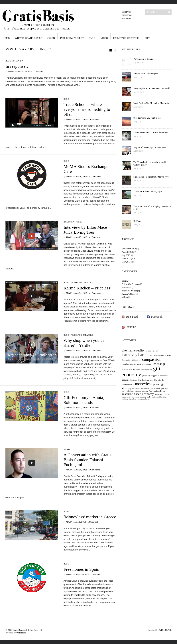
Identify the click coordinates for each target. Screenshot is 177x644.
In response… (18, 66)
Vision (51, 38)
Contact (126, 12)
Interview (18, 61)
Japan (126, 379)
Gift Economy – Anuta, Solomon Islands (84, 400)
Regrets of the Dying (157, 391)
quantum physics (141, 391)
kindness (134, 380)
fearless (125, 370)
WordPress (21, 633)
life (140, 380)
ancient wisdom (152, 351)
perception (145, 388)
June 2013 (126, 259)
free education (146, 370)
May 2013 (126, 262)
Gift (147, 38)
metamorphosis (128, 384)
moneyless (144, 384)
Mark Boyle (159, 380)
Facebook (127, 15)
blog (151, 355)
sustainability (157, 397)
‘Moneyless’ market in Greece (90, 517)
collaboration (136, 360)
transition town (143, 399)
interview (164, 376)
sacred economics (162, 394)
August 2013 (127, 252)
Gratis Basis (18, 630)
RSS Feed (132, 317)
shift (149, 397)
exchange (159, 364)
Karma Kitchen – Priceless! (88, 288)
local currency (148, 380)
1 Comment (94, 119)
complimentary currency (131, 364)
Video (104, 38)
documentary (147, 364)
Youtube (126, 18)
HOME (6, 38)
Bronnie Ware (159, 355)
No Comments (37, 71)
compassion (152, 359)
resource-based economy (138, 394)
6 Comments (94, 470)
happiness (155, 376)
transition (133, 399)
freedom (137, 370)
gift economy (141, 372)
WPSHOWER (165, 630)
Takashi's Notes (128, 294)
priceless (130, 391)
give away (146, 376)
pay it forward (134, 388)
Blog (92, 38)
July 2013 (126, 255)
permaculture (155, 388)
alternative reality (133, 350)
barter (143, 355)
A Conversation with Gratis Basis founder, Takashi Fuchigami (87, 460)
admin (11, 71)
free (131, 370)
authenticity (130, 355)
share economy (133, 397)
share (124, 397)
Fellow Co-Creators (126, 38)
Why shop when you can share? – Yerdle (85, 343)
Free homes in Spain (81, 569)
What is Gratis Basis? (28, 38)
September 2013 (129, 249)
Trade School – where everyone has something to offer (87, 109)
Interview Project (72, 38)
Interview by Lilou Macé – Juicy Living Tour (87, 230)
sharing (143, 397)
